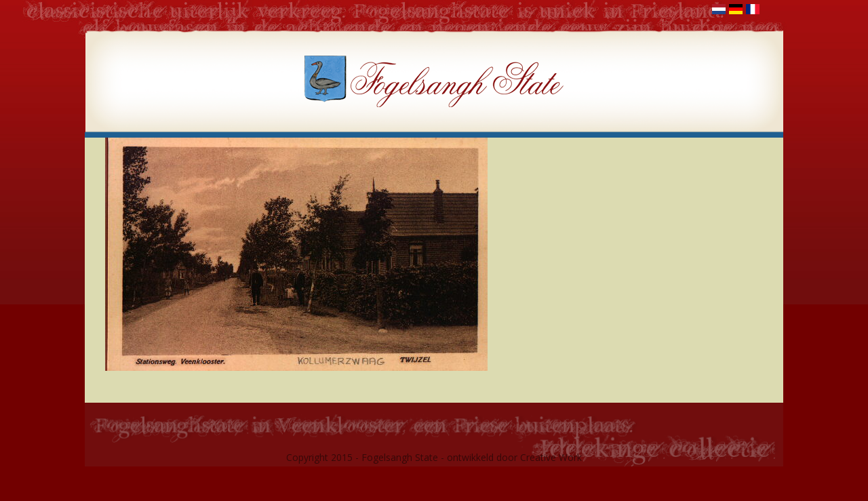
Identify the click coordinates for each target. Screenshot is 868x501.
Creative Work (551, 457)
